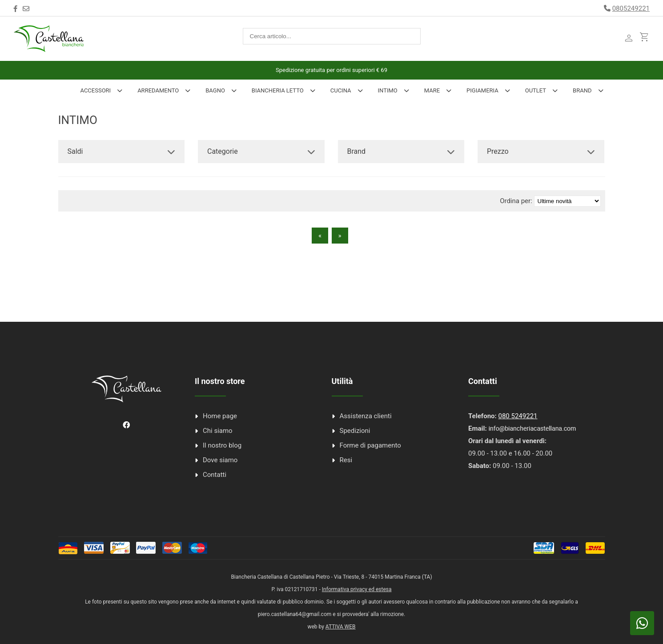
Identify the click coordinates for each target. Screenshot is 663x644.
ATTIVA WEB (341, 627)
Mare (432, 90)
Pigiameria (482, 90)
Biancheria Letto (278, 90)
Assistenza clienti (366, 416)
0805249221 (631, 8)
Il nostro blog (222, 445)
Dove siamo (220, 460)
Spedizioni (355, 431)
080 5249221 (518, 416)
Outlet (536, 90)
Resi (346, 460)
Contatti (215, 475)
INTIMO (388, 90)
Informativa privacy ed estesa (357, 589)
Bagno (215, 90)
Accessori (95, 90)
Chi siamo (218, 431)
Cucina (341, 90)
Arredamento (158, 90)
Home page (220, 416)
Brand (582, 90)
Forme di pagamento (370, 445)
